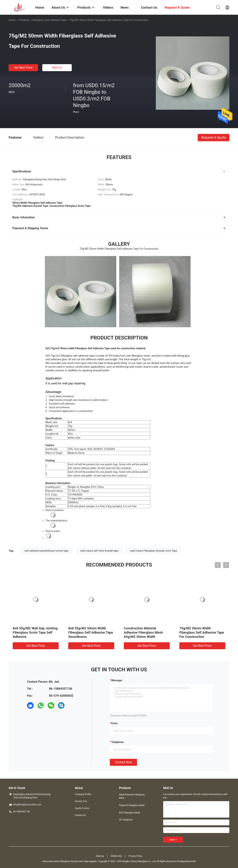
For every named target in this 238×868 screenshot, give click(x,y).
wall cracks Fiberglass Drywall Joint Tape (153, 551)
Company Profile (83, 794)
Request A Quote (214, 137)
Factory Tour (81, 801)
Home (12, 20)
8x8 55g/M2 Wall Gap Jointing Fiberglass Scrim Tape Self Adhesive (35, 632)
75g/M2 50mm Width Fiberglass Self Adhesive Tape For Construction (202, 632)
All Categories (126, 820)
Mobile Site (116, 856)
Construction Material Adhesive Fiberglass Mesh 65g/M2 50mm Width (143, 632)
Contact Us (80, 815)
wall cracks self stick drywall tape (99, 551)
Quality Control (82, 808)
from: (115, 723)
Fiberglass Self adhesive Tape (49, 20)
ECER (193, 861)
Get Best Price (23, 68)
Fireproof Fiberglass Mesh (132, 805)
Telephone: (118, 742)
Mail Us (57, 68)
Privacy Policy (135, 856)
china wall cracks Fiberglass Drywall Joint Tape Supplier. (70, 861)
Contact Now (123, 762)
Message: (117, 680)
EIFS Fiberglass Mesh (130, 813)
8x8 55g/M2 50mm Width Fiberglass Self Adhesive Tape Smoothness (91, 632)
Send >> (173, 840)
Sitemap (100, 856)
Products (24, 20)
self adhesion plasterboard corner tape (47, 551)
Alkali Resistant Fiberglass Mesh (132, 796)
